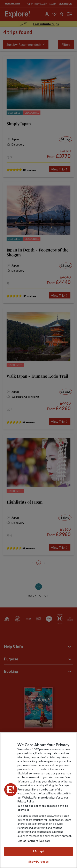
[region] (38, 800)
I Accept (38, 851)
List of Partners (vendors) (34, 841)
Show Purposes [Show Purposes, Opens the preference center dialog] (38, 862)
